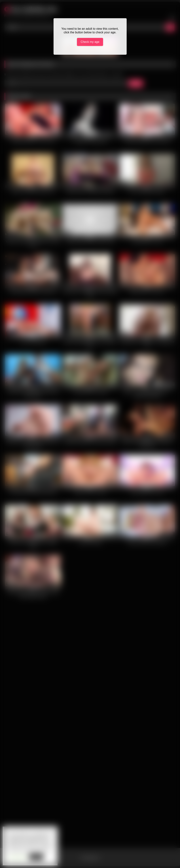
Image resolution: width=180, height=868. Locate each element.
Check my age (90, 42)
